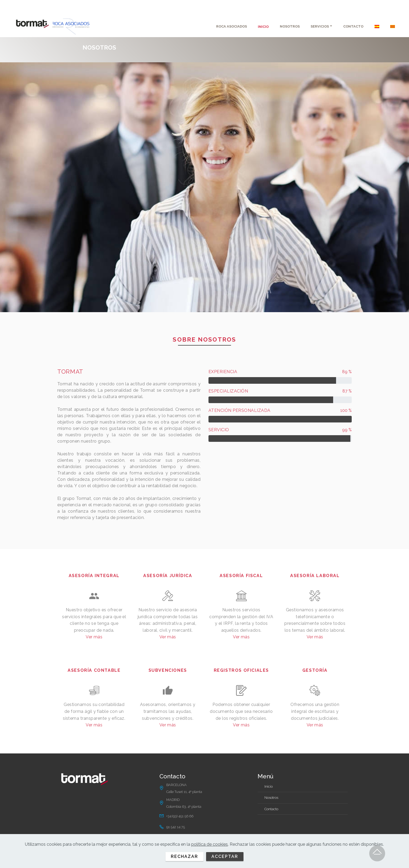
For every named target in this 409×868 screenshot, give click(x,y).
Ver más (94, 637)
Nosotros (271, 798)
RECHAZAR (184, 856)
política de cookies (210, 844)
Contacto (271, 809)
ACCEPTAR (225, 856)
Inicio (269, 786)
